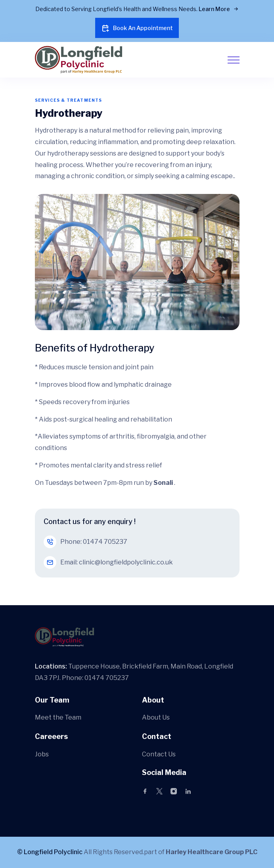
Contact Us (159, 754)
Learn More (219, 9)
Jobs (42, 754)
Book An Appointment (137, 28)
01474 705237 (105, 542)
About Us (156, 717)
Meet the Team (58, 717)
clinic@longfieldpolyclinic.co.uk (126, 562)
